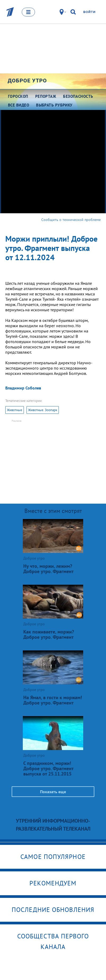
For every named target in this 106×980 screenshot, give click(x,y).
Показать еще (53, 792)
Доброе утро (27, 81)
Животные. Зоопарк (43, 410)
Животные (15, 410)
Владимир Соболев (23, 388)
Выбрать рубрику (54, 105)
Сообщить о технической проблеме (71, 220)
